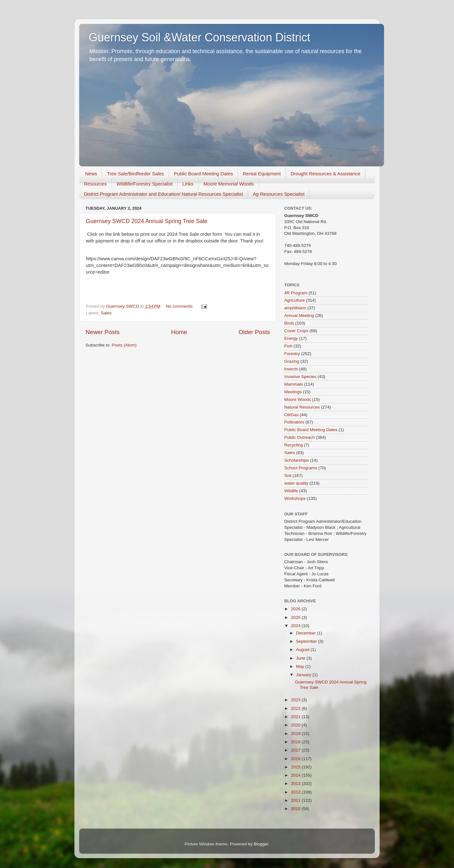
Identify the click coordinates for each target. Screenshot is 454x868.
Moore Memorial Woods (229, 184)
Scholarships (296, 460)
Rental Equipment (262, 174)
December (306, 633)
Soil (288, 476)
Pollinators (294, 422)
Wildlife (291, 491)
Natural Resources (302, 407)
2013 (296, 784)
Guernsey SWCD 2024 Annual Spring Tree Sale (147, 221)
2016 (296, 759)
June (301, 658)
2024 (296, 626)
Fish (288, 346)
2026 (296, 609)
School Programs (301, 468)
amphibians (295, 308)
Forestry (292, 354)
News (91, 174)
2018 (296, 742)
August (303, 650)
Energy (291, 338)
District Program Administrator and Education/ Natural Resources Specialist (163, 194)
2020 (296, 725)
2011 (296, 800)
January (304, 675)
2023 (296, 700)
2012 (296, 792)
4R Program (296, 293)
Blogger (261, 844)
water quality (296, 483)
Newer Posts (103, 332)
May (301, 666)
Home (179, 332)
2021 (296, 717)
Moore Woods (298, 399)
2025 (296, 617)
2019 (296, 734)
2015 (296, 767)
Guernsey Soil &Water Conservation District (199, 37)
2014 (296, 775)
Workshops (295, 498)
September (307, 641)
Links (188, 184)
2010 (296, 809)
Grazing (292, 361)
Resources (95, 184)
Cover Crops (296, 331)
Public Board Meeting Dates (203, 174)
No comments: (180, 306)
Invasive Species (300, 377)
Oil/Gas (291, 415)
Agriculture (295, 300)
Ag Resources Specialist (279, 194)
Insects (291, 369)
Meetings (293, 392)
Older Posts (254, 332)
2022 (296, 708)
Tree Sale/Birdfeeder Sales (135, 174)
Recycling (294, 445)
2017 (296, 750)
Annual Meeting (299, 315)
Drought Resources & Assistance (325, 174)
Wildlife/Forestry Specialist (145, 184)
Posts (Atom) (124, 345)
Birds (289, 323)
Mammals (294, 384)
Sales (106, 313)
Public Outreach (299, 437)
